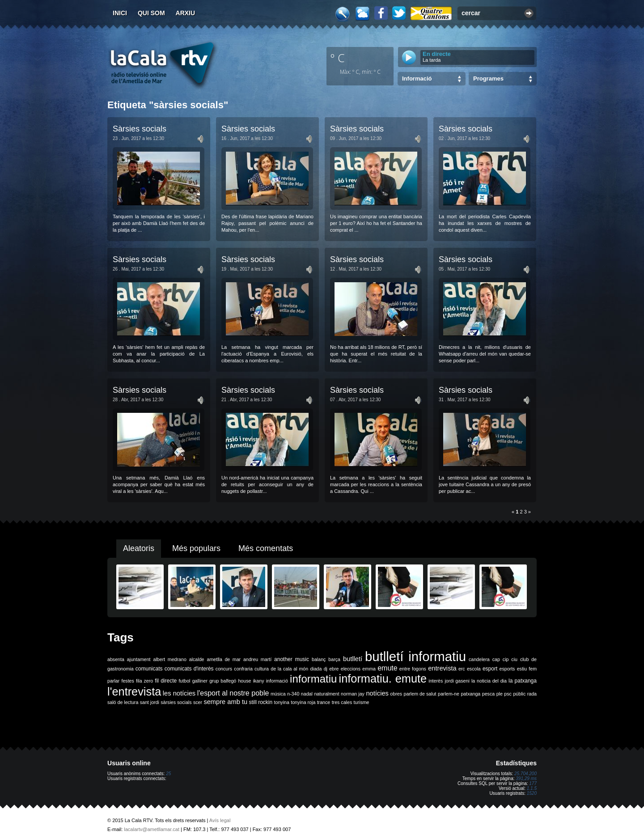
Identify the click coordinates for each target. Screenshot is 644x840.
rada (532, 694)
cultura (262, 669)
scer (198, 702)
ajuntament (139, 659)
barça (334, 659)
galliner (200, 681)
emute (387, 668)
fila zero (144, 681)
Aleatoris (139, 548)
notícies (377, 693)
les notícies (179, 693)
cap (496, 659)
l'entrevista (134, 692)
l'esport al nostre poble (233, 693)
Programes (488, 78)
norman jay (353, 694)
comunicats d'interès (189, 669)
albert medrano (170, 659)
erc (462, 669)
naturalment (326, 694)
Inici (120, 13)
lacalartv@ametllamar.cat (152, 829)
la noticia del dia (489, 681)
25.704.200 (525, 774)
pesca (488, 694)
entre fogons (413, 669)
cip (506, 659)
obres (396, 694)
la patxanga (523, 681)
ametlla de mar (224, 659)
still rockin (261, 702)
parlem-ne (449, 694)
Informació (417, 78)
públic (519, 694)
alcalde (197, 659)
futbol (184, 681)
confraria (243, 669)
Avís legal (220, 820)
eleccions (351, 669)
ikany (259, 681)
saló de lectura (123, 702)
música (278, 694)
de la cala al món (289, 669)
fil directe (166, 681)
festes (127, 681)
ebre (334, 669)
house (244, 681)
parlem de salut (420, 694)
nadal (307, 694)
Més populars (196, 548)
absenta (116, 659)
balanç (319, 659)
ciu (514, 659)
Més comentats (266, 548)
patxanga (470, 694)
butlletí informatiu (415, 656)
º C (338, 58)
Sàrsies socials (140, 129)
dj (326, 669)
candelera (479, 659)
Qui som (151, 13)
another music (292, 659)
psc (508, 694)
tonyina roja (303, 702)
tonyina (282, 702)
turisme (362, 702)
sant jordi (150, 702)
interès (436, 681)
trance (324, 702)
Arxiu (186, 13)
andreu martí (257, 659)
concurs (224, 669)
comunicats (149, 669)
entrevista (442, 668)
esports (507, 669)
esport (490, 669)
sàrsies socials (176, 702)
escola (474, 669)
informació (277, 681)
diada (316, 669)
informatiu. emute (383, 679)
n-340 (293, 694)
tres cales (342, 702)
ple (500, 694)
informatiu (313, 679)
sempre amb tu (225, 702)
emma (369, 669)
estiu (522, 669)
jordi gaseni (457, 681)
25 (168, 774)
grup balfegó (223, 681)
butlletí (353, 659)
